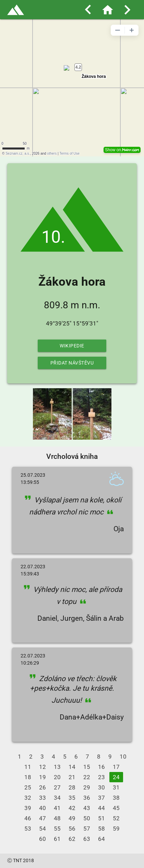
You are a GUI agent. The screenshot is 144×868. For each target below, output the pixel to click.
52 (116, 818)
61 (57, 839)
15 (87, 767)
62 (72, 839)
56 (72, 829)
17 (116, 767)
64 (101, 839)
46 (28, 818)
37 (101, 798)
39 (28, 808)
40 (43, 808)
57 (87, 829)
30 (101, 787)
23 (101, 777)
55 (57, 829)
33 (43, 798)
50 (87, 818)
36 (87, 798)
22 (87, 777)
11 (28, 767)
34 (57, 798)
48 (57, 818)
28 (72, 787)
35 (72, 798)
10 (123, 757)
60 (43, 839)
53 (28, 829)
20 (57, 777)
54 (43, 829)
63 (87, 839)
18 (28, 777)
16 (101, 767)
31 (116, 787)
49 (72, 818)
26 (43, 787)
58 (101, 829)
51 (101, 818)
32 (28, 798)
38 (116, 798)
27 (57, 787)
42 (72, 808)
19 (43, 777)
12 (43, 767)
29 (87, 787)
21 (72, 777)
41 (57, 808)
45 (116, 808)
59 (116, 829)
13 (57, 767)
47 (43, 818)
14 (72, 767)
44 (101, 808)
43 (87, 808)
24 (116, 777)
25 (28, 787)
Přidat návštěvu (72, 363)
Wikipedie (72, 346)
